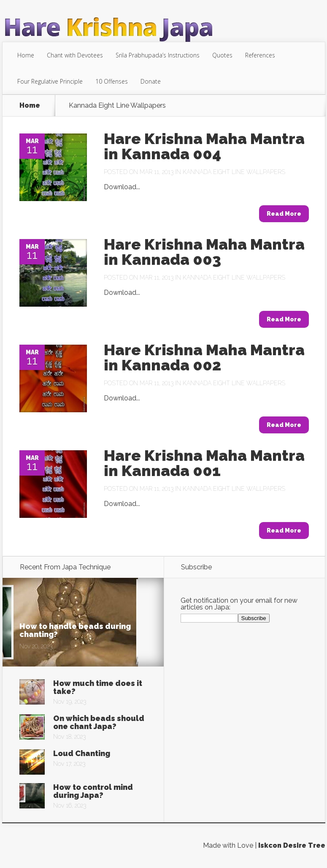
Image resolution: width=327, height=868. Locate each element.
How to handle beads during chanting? (75, 630)
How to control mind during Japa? (93, 791)
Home (26, 55)
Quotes (222, 55)
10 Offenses (112, 81)
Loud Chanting (82, 753)
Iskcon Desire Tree (292, 845)
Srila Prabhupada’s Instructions (158, 55)
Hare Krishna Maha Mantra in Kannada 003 (204, 252)
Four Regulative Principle (50, 81)
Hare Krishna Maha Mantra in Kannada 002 (204, 357)
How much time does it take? (98, 687)
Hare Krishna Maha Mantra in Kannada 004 (204, 146)
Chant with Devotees (75, 55)
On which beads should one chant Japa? (99, 722)
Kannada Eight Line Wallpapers (234, 172)
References (260, 55)
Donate (151, 81)
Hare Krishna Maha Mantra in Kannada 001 (204, 463)
